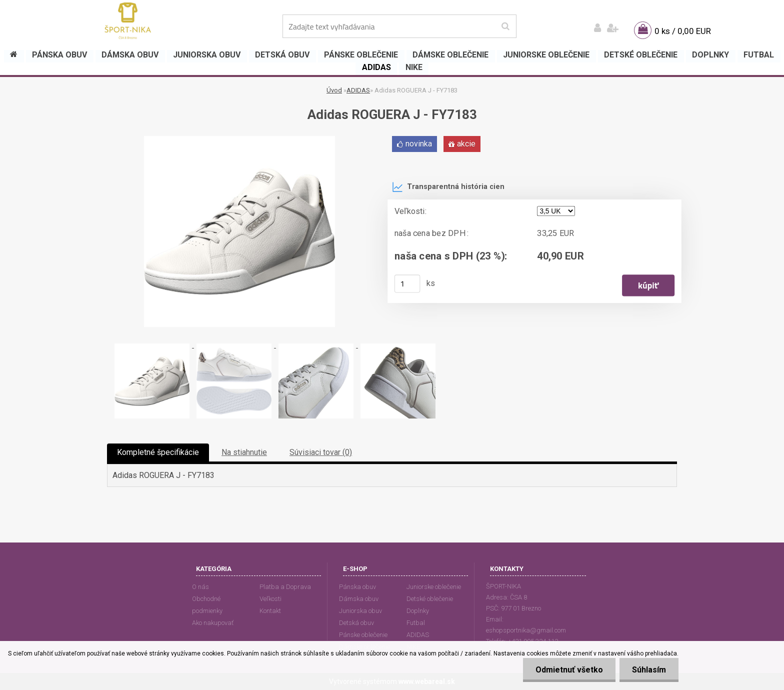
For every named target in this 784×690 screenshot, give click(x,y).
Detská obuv (356, 623)
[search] (505, 26)
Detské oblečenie (430, 599)
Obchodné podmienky (207, 605)
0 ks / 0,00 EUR (683, 31)
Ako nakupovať (213, 623)
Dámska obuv (359, 599)
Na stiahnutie (244, 452)
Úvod (334, 90)
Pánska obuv (357, 587)
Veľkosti (270, 599)
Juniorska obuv (360, 611)
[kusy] (407, 283)
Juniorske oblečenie (434, 587)
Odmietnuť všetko (569, 670)
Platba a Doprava (285, 587)
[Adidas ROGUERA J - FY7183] (239, 140)
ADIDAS (358, 90)
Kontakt (270, 611)
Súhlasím (649, 670)
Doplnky (418, 611)
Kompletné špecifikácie (158, 452)
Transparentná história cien (448, 187)
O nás (200, 587)
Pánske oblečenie (363, 635)
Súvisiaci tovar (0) (321, 452)
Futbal (416, 623)
